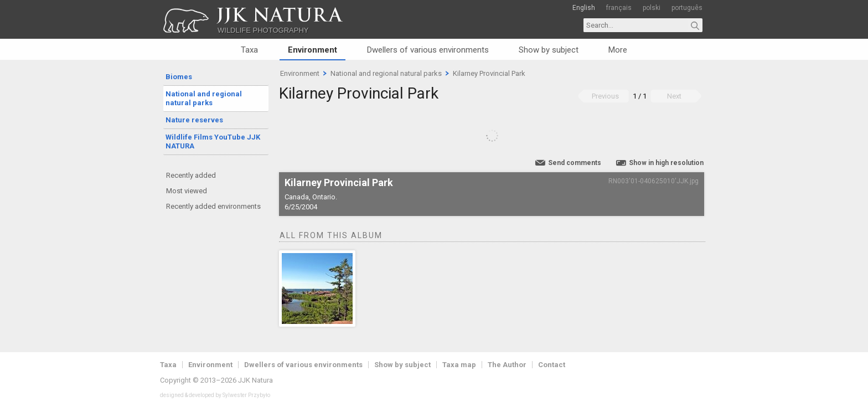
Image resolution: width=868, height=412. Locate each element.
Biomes (179, 77)
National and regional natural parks (204, 98)
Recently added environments (213, 206)
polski (652, 8)
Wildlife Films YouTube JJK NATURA (213, 141)
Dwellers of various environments (428, 50)
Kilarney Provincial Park (489, 73)
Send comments (575, 163)
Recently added (191, 175)
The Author (507, 365)
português (687, 8)
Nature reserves (194, 120)
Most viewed (187, 191)
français (619, 8)
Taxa (249, 50)
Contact (552, 365)
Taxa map (459, 365)
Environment (312, 50)
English (584, 8)
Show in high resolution (666, 163)
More (618, 50)
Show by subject (549, 50)
